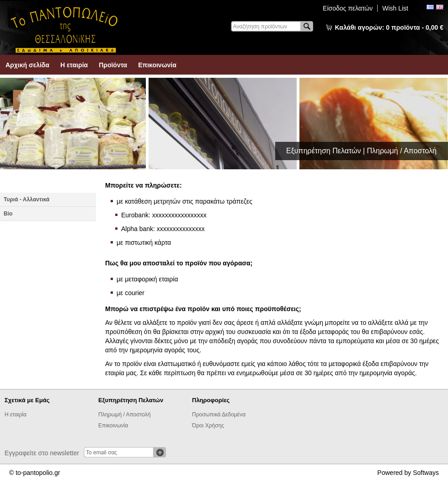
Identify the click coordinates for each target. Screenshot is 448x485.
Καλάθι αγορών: (389, 27)
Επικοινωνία (157, 65)
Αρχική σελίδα (27, 65)
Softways (426, 473)
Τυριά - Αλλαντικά (27, 199)
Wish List (395, 8)
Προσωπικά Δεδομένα (219, 415)
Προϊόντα (113, 65)
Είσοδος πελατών (348, 8)
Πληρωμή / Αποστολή (124, 415)
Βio (8, 214)
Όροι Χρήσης (208, 426)
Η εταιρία (74, 65)
